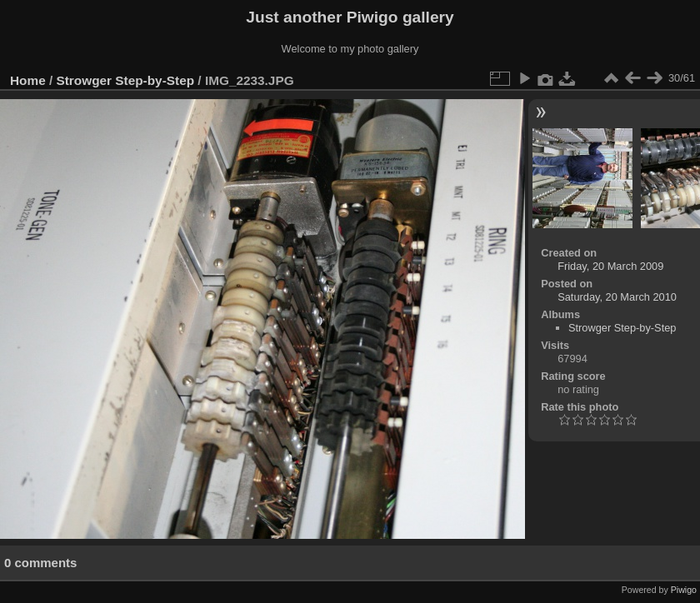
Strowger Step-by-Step (126, 80)
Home (28, 80)
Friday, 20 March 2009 (610, 266)
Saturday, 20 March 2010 (617, 297)
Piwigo (684, 590)
